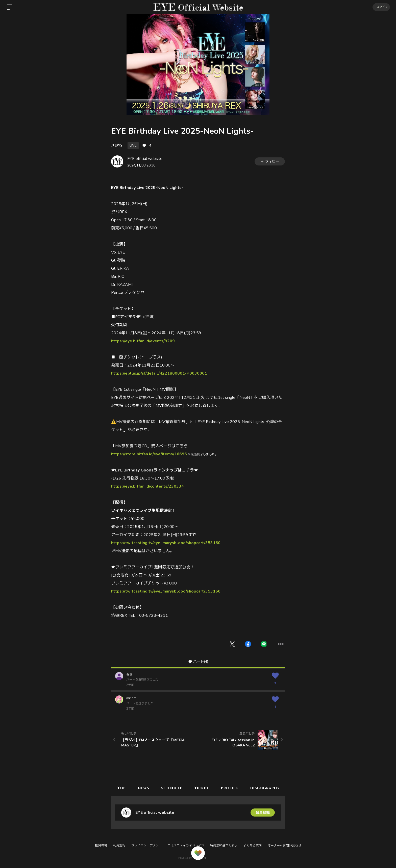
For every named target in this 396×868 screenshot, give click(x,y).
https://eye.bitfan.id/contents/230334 (147, 486)
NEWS (117, 145)
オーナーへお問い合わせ (284, 846)
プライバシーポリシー (146, 845)
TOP (122, 788)
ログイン (381, 7)
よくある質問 (253, 845)
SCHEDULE (173, 788)
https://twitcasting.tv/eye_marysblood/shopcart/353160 (166, 543)
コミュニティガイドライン (186, 845)
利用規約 (119, 845)
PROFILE (231, 788)
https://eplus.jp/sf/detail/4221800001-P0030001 (159, 373)
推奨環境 (101, 845)
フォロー (270, 161)
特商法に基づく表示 (224, 845)
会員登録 (263, 812)
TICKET (203, 788)
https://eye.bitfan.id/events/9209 (143, 341)
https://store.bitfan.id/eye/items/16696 (149, 454)
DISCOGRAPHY (267, 788)
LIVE (133, 145)
